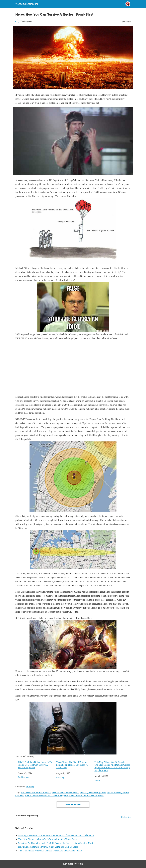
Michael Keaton (72, 792)
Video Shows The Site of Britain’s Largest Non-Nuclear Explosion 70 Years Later (72, 765)
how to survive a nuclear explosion (36, 792)
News (97, 780)
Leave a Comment (73, 804)
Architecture (23, 777)
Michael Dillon (58, 792)
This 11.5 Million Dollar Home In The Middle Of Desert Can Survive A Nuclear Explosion (35, 765)
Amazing (60, 777)
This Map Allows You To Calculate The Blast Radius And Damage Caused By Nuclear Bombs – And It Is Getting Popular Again (112, 766)
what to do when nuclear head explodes (86, 795)
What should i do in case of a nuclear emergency (46, 795)
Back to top (126, 817)
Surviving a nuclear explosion (93, 792)
